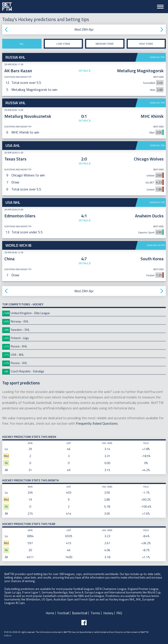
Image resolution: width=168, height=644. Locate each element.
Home (50, 613)
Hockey (108, 613)
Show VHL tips (157, 103)
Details (84, 71)
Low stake (63, 44)
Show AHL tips (157, 145)
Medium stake (105, 44)
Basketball (80, 613)
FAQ (119, 613)
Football (63, 613)
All (22, 44)
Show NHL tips (157, 202)
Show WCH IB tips (156, 245)
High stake (146, 44)
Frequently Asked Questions (97, 423)
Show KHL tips (157, 57)
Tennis (95, 613)
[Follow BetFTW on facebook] (84, 623)
